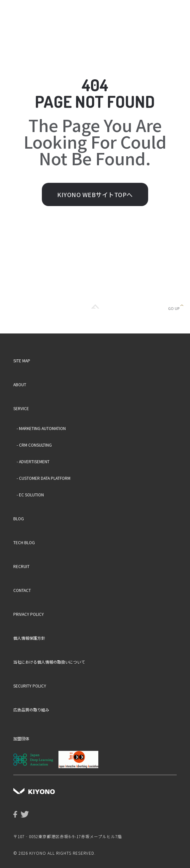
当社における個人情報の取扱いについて (49, 662)
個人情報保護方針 (29, 638)
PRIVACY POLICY (29, 614)
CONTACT (22, 590)
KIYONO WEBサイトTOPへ (95, 194)
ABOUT (20, 384)
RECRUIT (21, 566)
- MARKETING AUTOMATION (41, 428)
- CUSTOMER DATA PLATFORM (44, 478)
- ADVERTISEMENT (33, 461)
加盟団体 (21, 738)
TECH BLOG (24, 542)
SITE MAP (22, 361)
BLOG (19, 518)
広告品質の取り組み (31, 710)
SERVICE (21, 408)
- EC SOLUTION (30, 495)
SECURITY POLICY (30, 686)
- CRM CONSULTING (34, 445)
